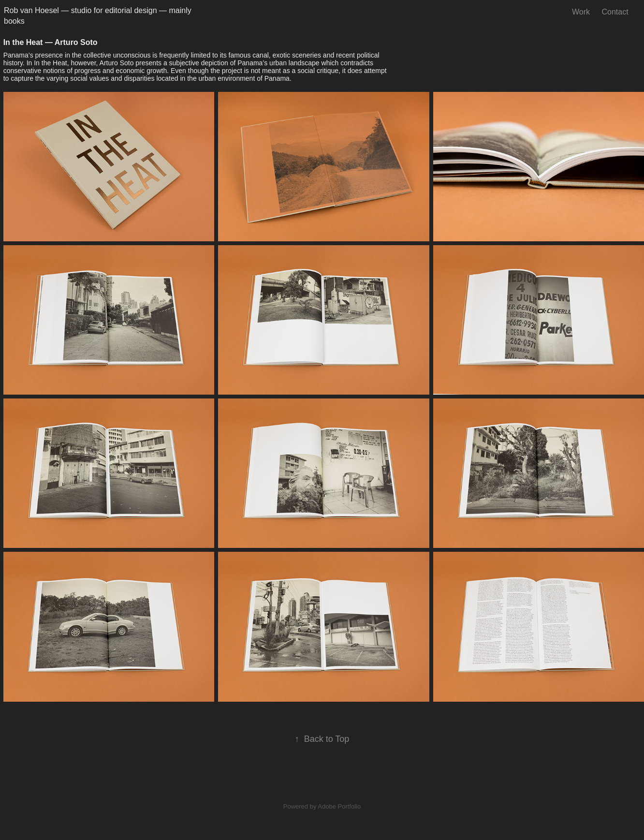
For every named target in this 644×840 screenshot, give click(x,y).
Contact (615, 12)
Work (581, 12)
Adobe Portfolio (339, 806)
